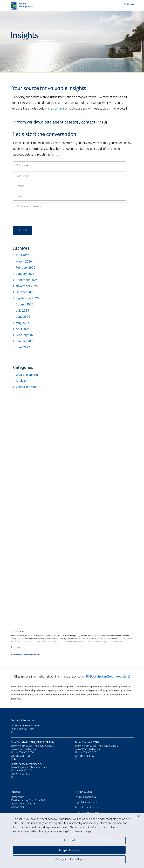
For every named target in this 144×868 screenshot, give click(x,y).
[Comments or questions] (70, 213)
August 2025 (24, 304)
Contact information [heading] (23, 720)
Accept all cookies (69, 850)
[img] (72, 42)
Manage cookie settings (69, 859)
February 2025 (25, 335)
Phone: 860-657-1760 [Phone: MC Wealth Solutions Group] (22, 729)
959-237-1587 (23, 774)
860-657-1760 (26, 752)
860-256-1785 (23, 756)
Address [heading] (15, 792)
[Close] (139, 816)
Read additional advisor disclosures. (25, 655)
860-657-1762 (26, 771)
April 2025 (23, 329)
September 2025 (27, 298)
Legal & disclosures (85, 802)
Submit (23, 230)
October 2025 (25, 292)
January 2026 (25, 274)
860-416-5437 (87, 756)
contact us (60, 108)
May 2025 (22, 323)
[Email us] (12, 732)
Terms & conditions (85, 808)
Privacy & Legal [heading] (84, 792)
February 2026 (25, 268)
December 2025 (27, 280)
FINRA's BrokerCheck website (106, 676)
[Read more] (15, 647)
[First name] (70, 166)
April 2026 (23, 255)
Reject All (69, 840)
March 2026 (24, 261)
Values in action (27, 387)
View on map (18, 807)
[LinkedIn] (16, 759)
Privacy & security (84, 797)
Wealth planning (27, 375)
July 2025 (22, 310)
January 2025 (25, 341)
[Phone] (70, 196)
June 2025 (23, 317)
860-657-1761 (90, 752)
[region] (72, 840)
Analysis (21, 381)
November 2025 (27, 286)
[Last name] (70, 176)
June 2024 (23, 347)
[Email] (70, 186)
